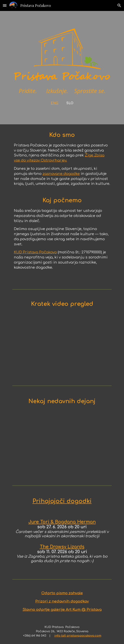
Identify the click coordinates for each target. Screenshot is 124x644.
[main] (62, 97)
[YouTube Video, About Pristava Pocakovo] (62, 347)
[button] (5, 5)
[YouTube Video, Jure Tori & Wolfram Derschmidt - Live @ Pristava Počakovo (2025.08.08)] (62, 446)
